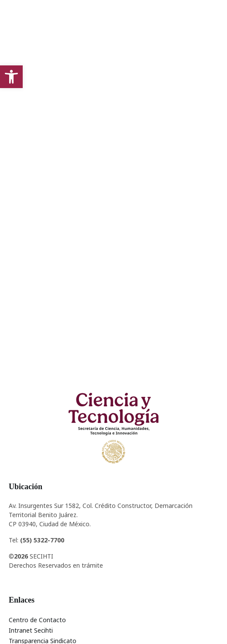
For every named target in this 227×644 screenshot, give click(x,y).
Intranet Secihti (31, 630)
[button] (11, 77)
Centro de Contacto (37, 620)
